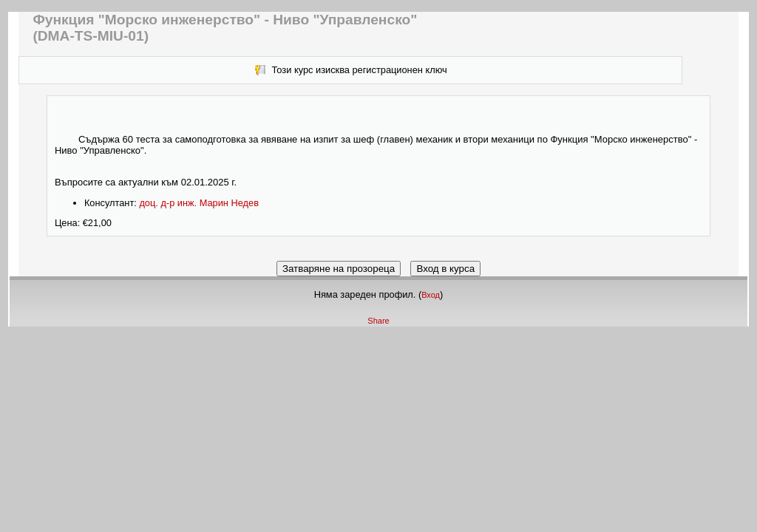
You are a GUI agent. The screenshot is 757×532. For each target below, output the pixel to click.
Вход (431, 295)
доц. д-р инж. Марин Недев (199, 203)
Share (378, 321)
